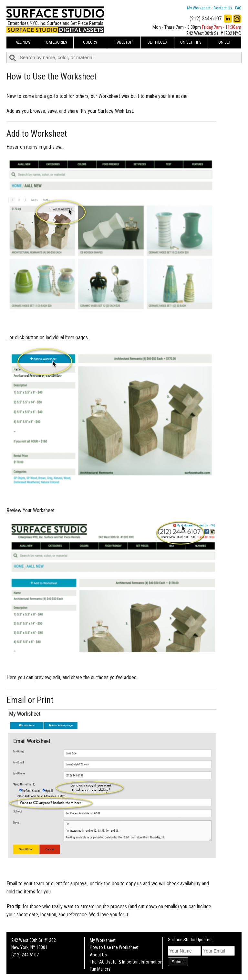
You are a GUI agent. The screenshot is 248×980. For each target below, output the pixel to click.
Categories (57, 42)
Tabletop (124, 42)
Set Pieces (157, 42)
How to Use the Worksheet (114, 947)
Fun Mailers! (101, 969)
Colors (90, 42)
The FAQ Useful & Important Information (126, 962)
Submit (178, 962)
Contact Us (223, 8)
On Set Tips (191, 42)
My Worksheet (199, 8)
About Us (98, 955)
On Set (225, 42)
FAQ (238, 8)
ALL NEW (23, 42)
